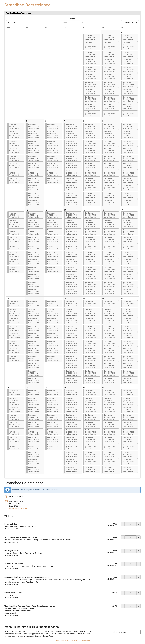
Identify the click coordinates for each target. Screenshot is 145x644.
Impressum (65, 641)
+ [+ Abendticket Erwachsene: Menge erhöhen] (139, 564)
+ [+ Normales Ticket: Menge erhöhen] (139, 524)
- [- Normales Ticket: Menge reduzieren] (123, 524)
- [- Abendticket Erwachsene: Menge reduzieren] (123, 564)
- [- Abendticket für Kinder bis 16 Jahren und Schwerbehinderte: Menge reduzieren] (123, 577)
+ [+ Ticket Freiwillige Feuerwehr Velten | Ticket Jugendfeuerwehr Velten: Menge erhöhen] (139, 606)
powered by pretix (85, 641)
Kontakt (57, 641)
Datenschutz (74, 641)
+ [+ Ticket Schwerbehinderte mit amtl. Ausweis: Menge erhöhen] (139, 537)
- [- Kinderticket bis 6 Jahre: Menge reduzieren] (123, 593)
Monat (72, 18)
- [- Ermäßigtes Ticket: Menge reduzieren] (123, 551)
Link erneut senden (119, 632)
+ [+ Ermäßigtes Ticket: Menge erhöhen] (139, 551)
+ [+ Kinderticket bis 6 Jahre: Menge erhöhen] (139, 593)
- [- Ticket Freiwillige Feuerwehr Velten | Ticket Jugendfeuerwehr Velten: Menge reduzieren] (123, 606)
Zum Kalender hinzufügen (19, 508)
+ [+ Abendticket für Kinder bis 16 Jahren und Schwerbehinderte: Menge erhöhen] (139, 577)
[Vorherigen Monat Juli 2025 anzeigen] (13, 22)
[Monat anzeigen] (82, 22)
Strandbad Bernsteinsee (27, 5)
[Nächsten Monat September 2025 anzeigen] (130, 22)
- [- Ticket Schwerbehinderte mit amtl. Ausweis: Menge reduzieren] (123, 537)
